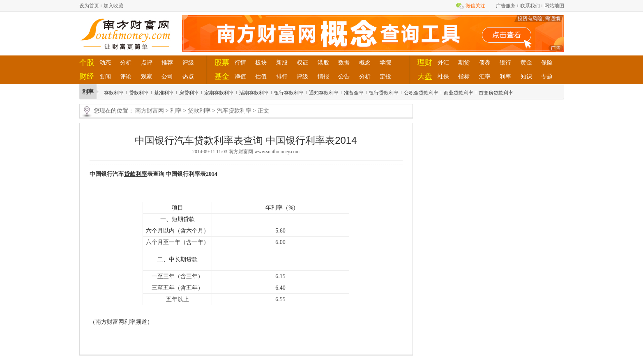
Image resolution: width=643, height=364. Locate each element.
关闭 (557, 19)
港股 (323, 62)
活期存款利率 (254, 93)
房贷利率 (189, 93)
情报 (323, 76)
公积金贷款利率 (421, 93)
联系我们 (530, 6)
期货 (464, 62)
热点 (188, 76)
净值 (240, 76)
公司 (167, 76)
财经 (87, 76)
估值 (261, 76)
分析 (126, 62)
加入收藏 (113, 6)
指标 (464, 76)
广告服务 (506, 6)
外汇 (443, 62)
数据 (344, 62)
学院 (385, 62)
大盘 (425, 76)
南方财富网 (150, 111)
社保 (443, 76)
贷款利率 (139, 93)
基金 (222, 76)
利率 (505, 76)
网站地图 (554, 6)
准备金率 (354, 93)
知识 (526, 76)
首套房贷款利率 (496, 93)
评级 (188, 62)
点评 (147, 62)
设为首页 (89, 6)
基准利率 (164, 93)
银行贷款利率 (384, 93)
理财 (425, 62)
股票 (222, 62)
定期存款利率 (219, 93)
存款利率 (114, 93)
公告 (344, 76)
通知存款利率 (324, 93)
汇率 (485, 76)
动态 (105, 62)
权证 (302, 62)
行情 (240, 62)
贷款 (130, 174)
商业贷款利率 (459, 93)
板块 (261, 62)
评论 (126, 76)
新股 (282, 62)
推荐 (167, 62)
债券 (485, 62)
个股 (87, 62)
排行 (282, 76)
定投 (385, 76)
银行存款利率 (289, 93)
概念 (365, 62)
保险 (547, 62)
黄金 (526, 62)
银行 (505, 62)
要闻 (105, 76)
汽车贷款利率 (234, 111)
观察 (147, 76)
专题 (547, 76)
